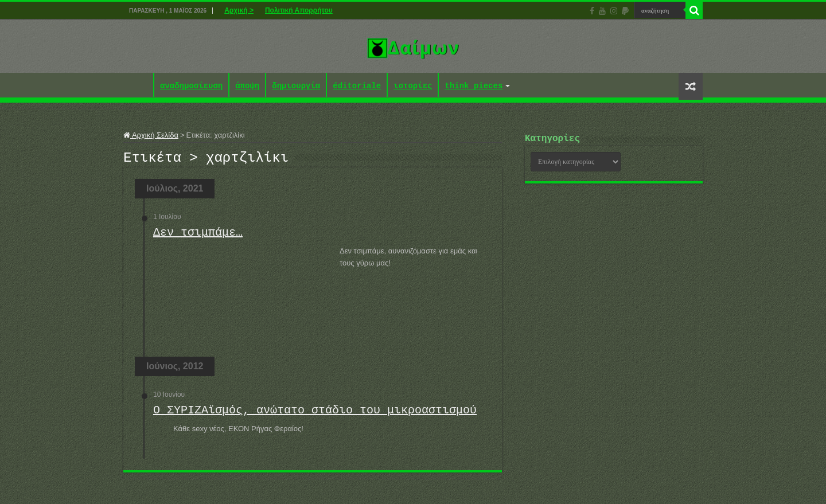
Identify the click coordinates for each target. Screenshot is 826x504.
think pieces (474, 86)
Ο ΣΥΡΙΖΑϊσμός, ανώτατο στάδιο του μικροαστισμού (315, 414)
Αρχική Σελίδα (151, 135)
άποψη (247, 86)
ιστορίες (413, 86)
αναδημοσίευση (191, 86)
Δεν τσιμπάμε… (198, 236)
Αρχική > (239, 10)
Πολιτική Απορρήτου (299, 10)
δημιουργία (296, 86)
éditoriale (357, 86)
